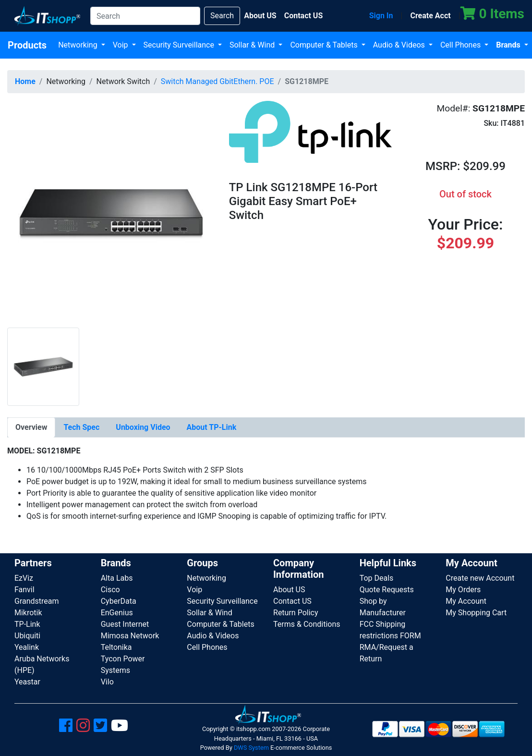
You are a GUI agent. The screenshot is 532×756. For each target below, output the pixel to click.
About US (289, 590)
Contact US (292, 601)
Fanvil (24, 590)
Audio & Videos (400, 45)
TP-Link (27, 624)
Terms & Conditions (307, 624)
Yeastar (27, 682)
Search (222, 16)
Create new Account (480, 578)
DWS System (251, 748)
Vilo (107, 682)
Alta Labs (117, 578)
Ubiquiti (27, 636)
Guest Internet (125, 624)
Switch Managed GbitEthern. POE (218, 81)
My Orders (463, 590)
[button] (111, 213)
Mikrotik (28, 613)
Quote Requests (387, 590)
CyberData (119, 601)
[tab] (31, 427)
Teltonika (116, 647)
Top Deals (377, 578)
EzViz (24, 578)
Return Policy (296, 613)
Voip (121, 45)
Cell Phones (461, 45)
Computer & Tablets (325, 45)
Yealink (27, 647)
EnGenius (117, 613)
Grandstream (37, 601)
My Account (466, 601)
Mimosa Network (130, 636)
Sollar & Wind (253, 45)
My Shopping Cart (476, 613)
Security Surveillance (180, 45)
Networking (79, 45)
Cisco (110, 590)
